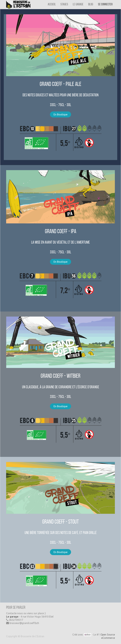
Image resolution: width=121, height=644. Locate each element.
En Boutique (60, 114)
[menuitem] (52, 4)
